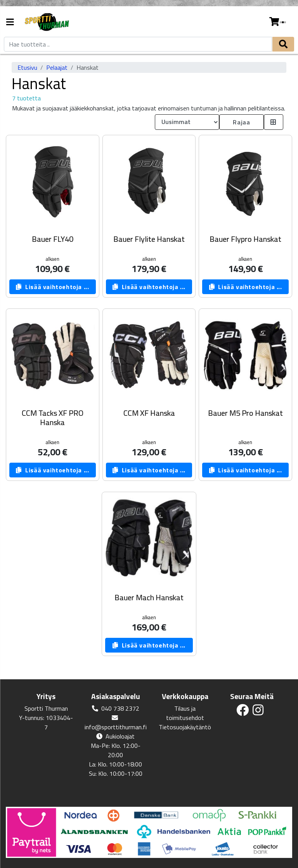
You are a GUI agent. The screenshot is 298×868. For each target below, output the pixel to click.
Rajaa (241, 122)
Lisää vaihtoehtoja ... (52, 287)
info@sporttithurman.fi (116, 727)
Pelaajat (57, 67)
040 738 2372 (120, 708)
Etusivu (27, 67)
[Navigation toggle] (10, 23)
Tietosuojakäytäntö (185, 727)
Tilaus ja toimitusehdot (185, 713)
